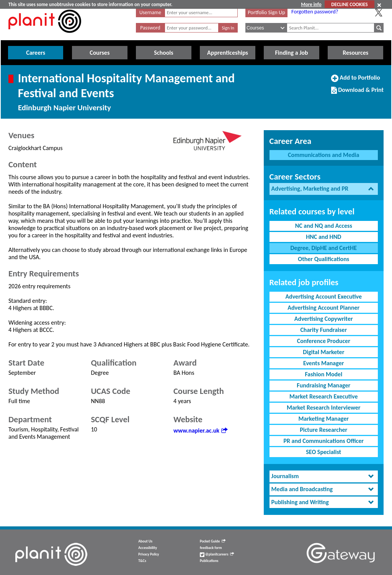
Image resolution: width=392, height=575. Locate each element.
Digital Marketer (323, 352)
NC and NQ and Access (324, 226)
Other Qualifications (323, 259)
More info (311, 4)
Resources (355, 53)
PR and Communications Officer (323, 441)
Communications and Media (323, 155)
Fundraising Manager (323, 385)
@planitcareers (217, 554)
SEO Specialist (323, 452)
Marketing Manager (324, 419)
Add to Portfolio (356, 81)
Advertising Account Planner (323, 308)
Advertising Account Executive (323, 296)
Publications (209, 561)
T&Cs (142, 561)
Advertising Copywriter (324, 319)
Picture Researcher (323, 430)
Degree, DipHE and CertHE (323, 248)
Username (150, 12)
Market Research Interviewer (323, 408)
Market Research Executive (323, 396)
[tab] (324, 189)
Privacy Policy (149, 554)
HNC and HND (323, 237)
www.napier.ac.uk (200, 430)
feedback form (211, 548)
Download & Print (357, 93)
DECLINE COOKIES (349, 4)
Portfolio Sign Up (266, 12)
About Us (145, 541)
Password (150, 28)
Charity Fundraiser (323, 330)
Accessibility (148, 548)
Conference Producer (324, 341)
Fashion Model (323, 374)
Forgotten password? (315, 11)
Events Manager (323, 363)
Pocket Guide (213, 541)
